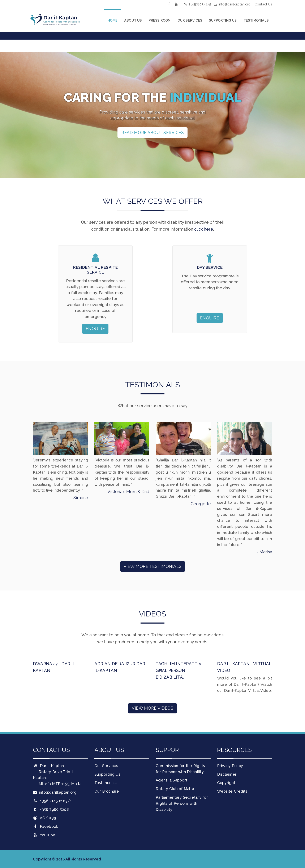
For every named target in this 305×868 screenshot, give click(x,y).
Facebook (45, 826)
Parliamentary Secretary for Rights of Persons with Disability (182, 803)
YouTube (44, 835)
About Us (133, 20)
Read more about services (152, 133)
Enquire (95, 329)
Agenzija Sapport (171, 780)
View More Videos (152, 708)
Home (113, 20)
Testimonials (256, 20)
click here (204, 229)
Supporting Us (223, 20)
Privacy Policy (230, 766)
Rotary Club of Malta (175, 789)
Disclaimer (227, 774)
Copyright (226, 783)
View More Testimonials (153, 566)
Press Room (160, 20)
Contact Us (263, 4)
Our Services (190, 20)
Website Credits (232, 791)
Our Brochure (107, 791)
